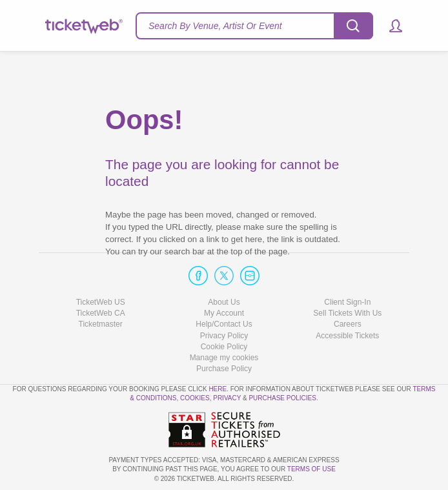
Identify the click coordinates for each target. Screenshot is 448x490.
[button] (390, 26)
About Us (224, 302)
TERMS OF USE (311, 469)
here (218, 389)
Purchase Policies (282, 398)
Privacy (227, 398)
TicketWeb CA (101, 313)
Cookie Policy (224, 347)
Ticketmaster (101, 324)
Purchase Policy (224, 369)
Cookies (195, 398)
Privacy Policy (224, 336)
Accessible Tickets (347, 336)
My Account (224, 313)
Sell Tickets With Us (347, 313)
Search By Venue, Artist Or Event (215, 26)
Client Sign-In (347, 302)
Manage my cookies (224, 358)
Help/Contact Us (224, 324)
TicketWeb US (101, 302)
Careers (348, 324)
